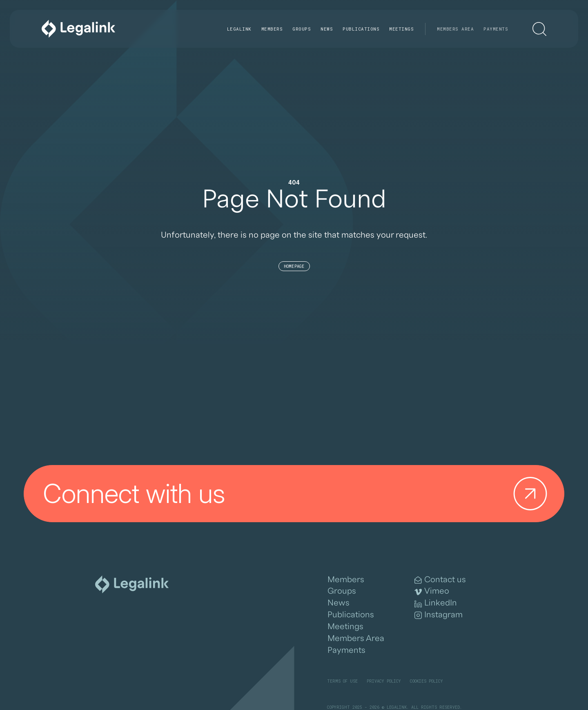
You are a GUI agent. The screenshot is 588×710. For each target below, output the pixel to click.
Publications (361, 29)
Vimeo (432, 591)
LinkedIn (436, 603)
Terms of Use (342, 681)
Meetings (401, 29)
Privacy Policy (384, 681)
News (327, 29)
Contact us (440, 580)
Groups (302, 29)
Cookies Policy (427, 681)
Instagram (439, 615)
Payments (496, 29)
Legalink (239, 29)
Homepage (294, 266)
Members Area (455, 29)
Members (272, 29)
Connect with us (298, 494)
